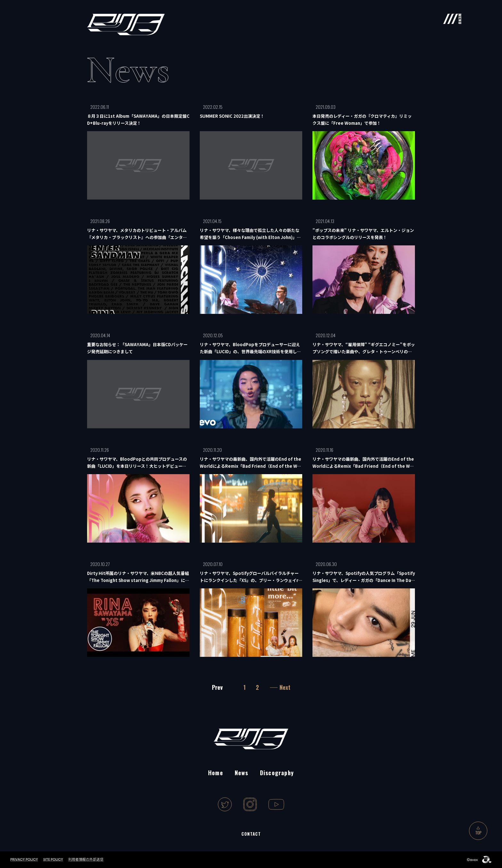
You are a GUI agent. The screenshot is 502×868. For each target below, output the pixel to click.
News (242, 773)
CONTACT (251, 834)
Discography (277, 773)
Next (285, 687)
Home (216, 773)
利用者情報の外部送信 (86, 859)
